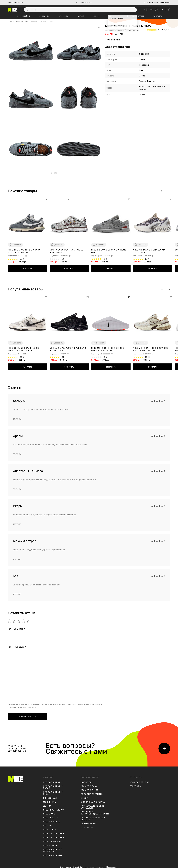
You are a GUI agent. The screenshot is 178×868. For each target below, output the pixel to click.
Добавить (17, 243)
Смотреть (27, 267)
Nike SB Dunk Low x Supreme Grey (109, 249)
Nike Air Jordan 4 (54, 832)
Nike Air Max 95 (52, 840)
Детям (81, 16)
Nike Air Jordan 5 (54, 836)
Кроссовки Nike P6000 (53, 785)
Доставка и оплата (135, 16)
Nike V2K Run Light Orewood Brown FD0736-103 (151, 347)
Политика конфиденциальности (95, 811)
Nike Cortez (50, 828)
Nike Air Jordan (53, 853)
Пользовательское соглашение (93, 805)
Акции (96, 16)
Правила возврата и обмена (93, 817)
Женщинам (44, 16)
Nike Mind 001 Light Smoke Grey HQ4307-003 (108, 347)
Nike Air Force (52, 820)
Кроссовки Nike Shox (53, 791)
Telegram (135, 784)
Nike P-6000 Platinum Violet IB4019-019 (67, 249)
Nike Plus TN (51, 816)
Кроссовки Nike (23, 16)
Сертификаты (89, 822)
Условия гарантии (92, 792)
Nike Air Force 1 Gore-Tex (53, 849)
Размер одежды (91, 788)
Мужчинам (63, 16)
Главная (11, 22)
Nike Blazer (50, 844)
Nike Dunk (49, 812)
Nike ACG (48, 824)
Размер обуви (89, 784)
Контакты (158, 16)
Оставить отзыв (27, 714)
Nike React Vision (54, 808)
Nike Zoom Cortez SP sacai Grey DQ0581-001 (25, 249)
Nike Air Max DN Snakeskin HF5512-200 (149, 249)
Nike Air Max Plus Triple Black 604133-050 (69, 347)
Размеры (112, 16)
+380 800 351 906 (15, 2)
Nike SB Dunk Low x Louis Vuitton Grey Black (24, 347)
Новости (86, 780)
